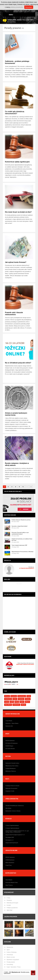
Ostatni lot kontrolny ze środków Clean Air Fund (22, 540)
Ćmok (29, 696)
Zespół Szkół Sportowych (12, 843)
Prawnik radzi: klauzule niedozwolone (14, 314)
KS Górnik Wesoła (10, 749)
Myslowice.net (16, 972)
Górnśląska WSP (10, 837)
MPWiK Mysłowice (10, 857)
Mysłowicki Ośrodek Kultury (12, 763)
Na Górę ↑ (33, 973)
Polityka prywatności (12, 908)
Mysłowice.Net (9, 726)
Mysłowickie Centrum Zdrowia (13, 811)
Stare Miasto (8, 705)
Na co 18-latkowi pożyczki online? (18, 363)
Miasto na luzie (11, 957)
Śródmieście (16, 705)
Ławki (12, 702)
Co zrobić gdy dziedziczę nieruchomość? (15, 113)
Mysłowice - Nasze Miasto (12, 723)
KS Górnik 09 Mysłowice (12, 743)
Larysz (7, 702)
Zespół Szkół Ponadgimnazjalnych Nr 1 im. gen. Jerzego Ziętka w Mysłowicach (17, 831)
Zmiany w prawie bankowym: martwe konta (16, 414)
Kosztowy (21, 699)
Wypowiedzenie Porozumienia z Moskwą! (23, 552)
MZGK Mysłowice (10, 863)
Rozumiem (29, 7)
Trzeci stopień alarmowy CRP (19, 545)
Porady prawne (11, 962)
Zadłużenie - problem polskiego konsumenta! (17, 62)
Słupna (27, 702)
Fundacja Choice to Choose (12, 786)
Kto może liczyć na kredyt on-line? (18, 212)
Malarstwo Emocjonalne (12, 788)
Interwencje (10, 955)
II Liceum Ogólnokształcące (12, 828)
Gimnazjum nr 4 (10, 840)
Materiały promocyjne (12, 903)
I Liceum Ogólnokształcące (12, 825)
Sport (8, 950)
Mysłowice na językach (13, 960)
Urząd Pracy (9, 865)
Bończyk (7, 696)
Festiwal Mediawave (11, 768)
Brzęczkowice (22, 696)
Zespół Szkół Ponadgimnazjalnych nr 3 (15, 835)
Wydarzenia (10, 947)
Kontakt (9, 905)
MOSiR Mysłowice (10, 741)
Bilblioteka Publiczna (11, 771)
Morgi (17, 702)
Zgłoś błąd (9, 910)
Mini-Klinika (8, 808)
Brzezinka (14, 696)
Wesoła (23, 705)
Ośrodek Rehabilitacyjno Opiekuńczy (15, 806)
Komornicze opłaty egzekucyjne (17, 162)
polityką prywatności (17, 7)
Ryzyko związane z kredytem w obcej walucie (17, 464)
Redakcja (9, 900)
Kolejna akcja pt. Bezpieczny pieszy (21, 520)
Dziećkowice (8, 699)
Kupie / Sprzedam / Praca (14, 967)
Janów (15, 699)
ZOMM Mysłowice (10, 860)
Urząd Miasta (9, 721)
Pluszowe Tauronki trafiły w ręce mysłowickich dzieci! (20, 533)
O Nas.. (9, 898)
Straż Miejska (9, 880)
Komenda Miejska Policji (12, 882)
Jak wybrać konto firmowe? (16, 262)
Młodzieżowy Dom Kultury (12, 766)
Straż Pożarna (9, 885)
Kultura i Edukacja (12, 952)
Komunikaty (10, 965)
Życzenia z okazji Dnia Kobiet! (20, 526)
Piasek (22, 702)
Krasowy (28, 699)
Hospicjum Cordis (10, 791)
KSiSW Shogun (9, 746)
